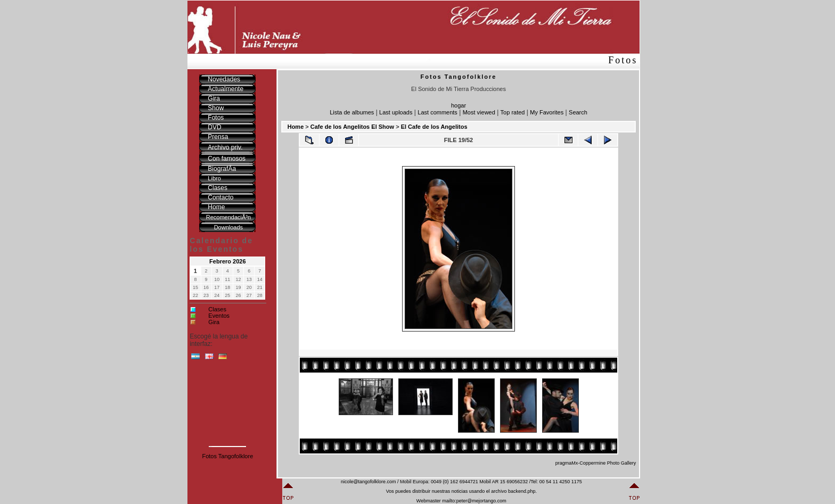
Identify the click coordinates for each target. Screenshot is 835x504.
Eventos (219, 316)
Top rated (513, 112)
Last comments (437, 112)
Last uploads (396, 112)
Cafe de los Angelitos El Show (352, 127)
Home (296, 127)
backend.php (522, 491)
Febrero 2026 (227, 261)
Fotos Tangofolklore (227, 456)
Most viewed (479, 112)
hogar (459, 105)
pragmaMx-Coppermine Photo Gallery (596, 463)
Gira (214, 322)
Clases (217, 309)
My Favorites (547, 112)
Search (578, 112)
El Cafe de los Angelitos (434, 127)
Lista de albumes (352, 112)
